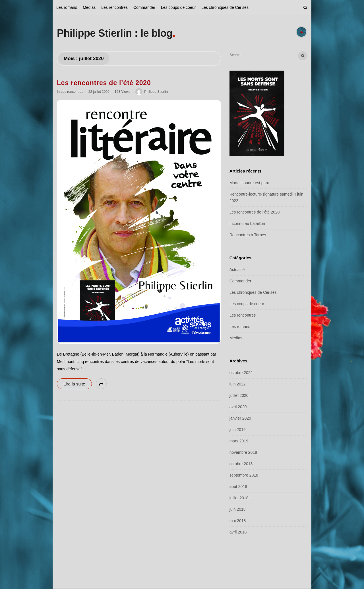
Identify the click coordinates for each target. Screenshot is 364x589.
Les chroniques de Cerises (225, 7)
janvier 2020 (240, 418)
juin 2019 (238, 430)
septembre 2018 (244, 475)
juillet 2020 (239, 395)
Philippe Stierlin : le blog (115, 33)
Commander (144, 7)
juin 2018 (238, 509)
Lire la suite (74, 384)
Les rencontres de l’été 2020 (104, 83)
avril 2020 (238, 407)
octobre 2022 (241, 373)
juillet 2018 (239, 498)
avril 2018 (238, 532)
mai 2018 (238, 521)
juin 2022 (238, 384)
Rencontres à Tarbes (248, 235)
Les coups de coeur (178, 7)
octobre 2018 (241, 464)
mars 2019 (239, 441)
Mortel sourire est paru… (251, 183)
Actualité (237, 270)
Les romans (67, 7)
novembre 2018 (243, 452)
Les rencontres (114, 7)
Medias (89, 7)
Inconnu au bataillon (247, 223)
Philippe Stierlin (156, 92)
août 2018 (238, 487)
